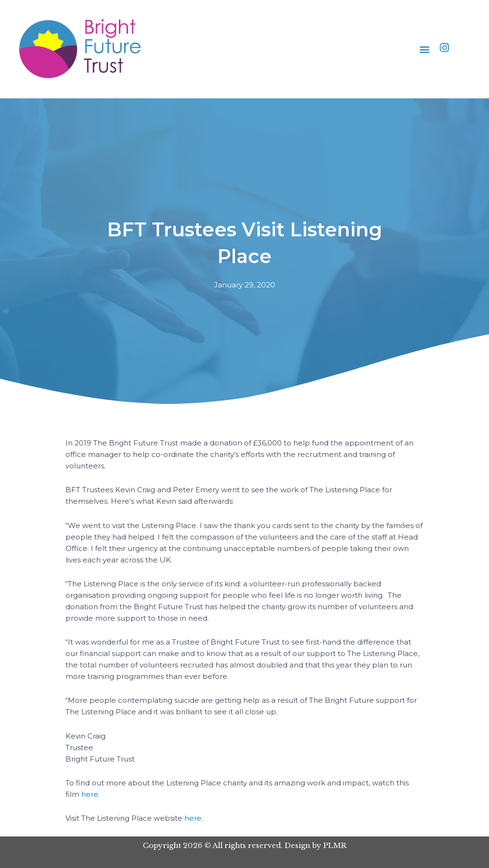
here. (90, 794)
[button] (425, 49)
